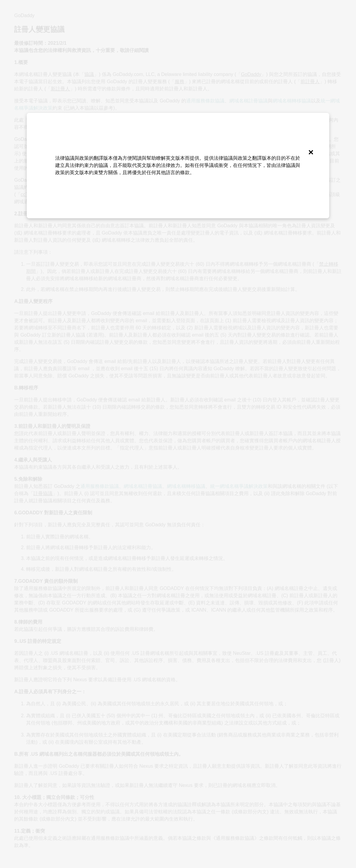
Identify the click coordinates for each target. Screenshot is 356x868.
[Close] (311, 152)
